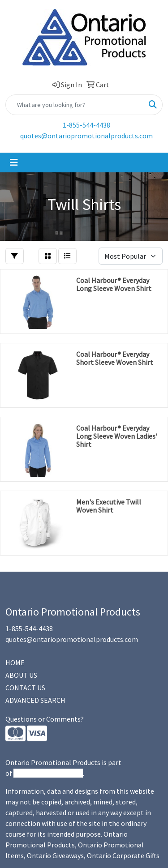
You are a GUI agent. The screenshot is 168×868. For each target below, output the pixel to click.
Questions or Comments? (45, 719)
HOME (15, 663)
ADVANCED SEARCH (35, 700)
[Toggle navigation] (14, 162)
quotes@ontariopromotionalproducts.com (86, 136)
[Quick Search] (75, 105)
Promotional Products (48, 773)
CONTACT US (25, 688)
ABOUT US (21, 675)
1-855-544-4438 (86, 125)
